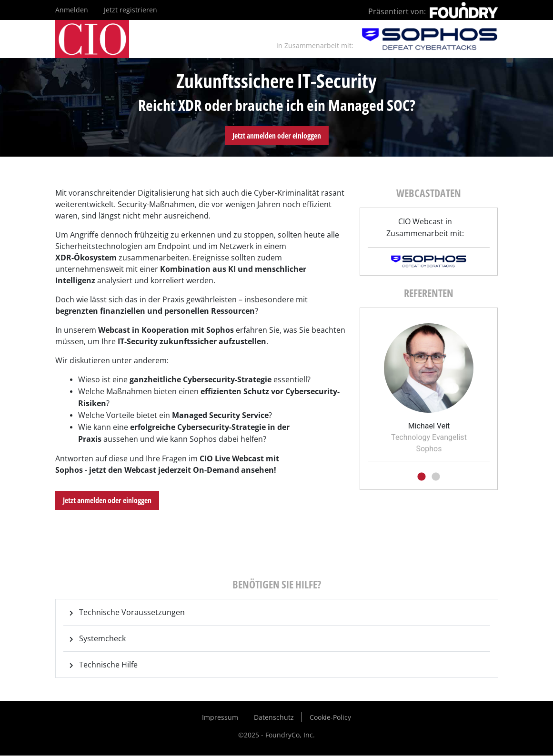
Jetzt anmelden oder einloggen (277, 136)
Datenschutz (274, 717)
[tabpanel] (429, 385)
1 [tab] (422, 477)
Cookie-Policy (330, 717)
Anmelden (72, 10)
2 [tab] (436, 477)
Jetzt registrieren (131, 10)
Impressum (220, 717)
